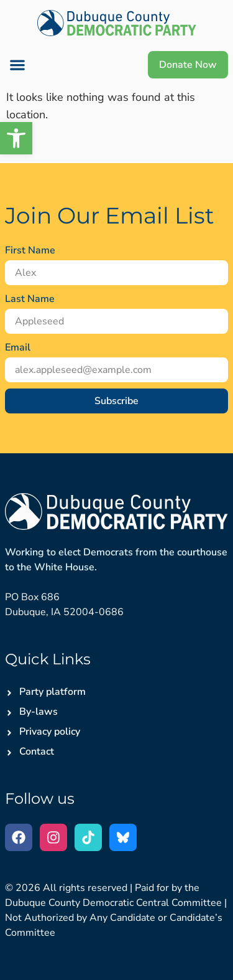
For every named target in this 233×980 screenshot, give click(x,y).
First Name (30, 250)
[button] (17, 65)
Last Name (30, 299)
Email (18, 347)
